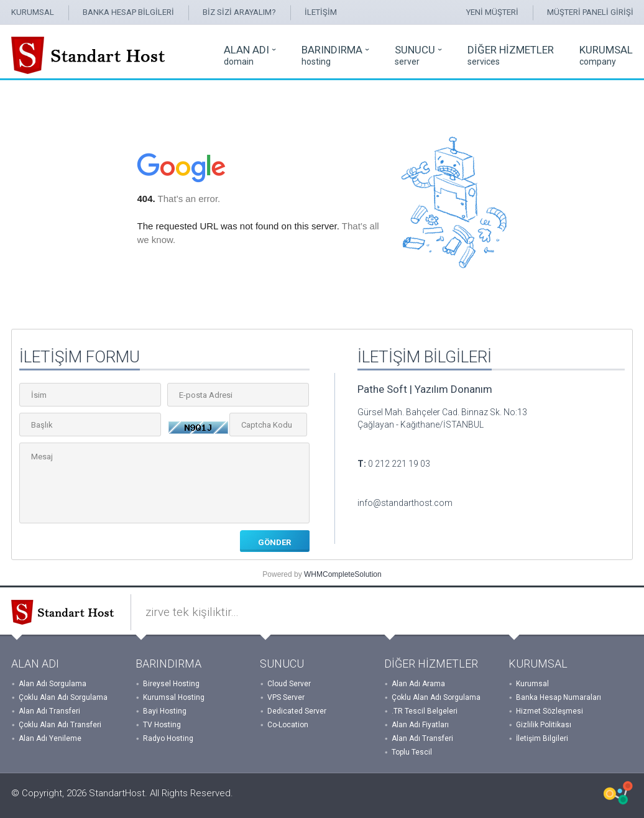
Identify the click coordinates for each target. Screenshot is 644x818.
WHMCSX (618, 793)
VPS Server (286, 697)
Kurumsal (532, 684)
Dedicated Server (297, 711)
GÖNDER (274, 542)
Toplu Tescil (412, 752)
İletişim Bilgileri (542, 738)
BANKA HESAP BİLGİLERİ (128, 12)
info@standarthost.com (405, 503)
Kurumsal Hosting (174, 697)
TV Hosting (162, 725)
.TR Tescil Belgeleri (425, 711)
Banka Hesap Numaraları (559, 697)
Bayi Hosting (165, 711)
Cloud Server (289, 684)
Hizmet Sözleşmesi (550, 711)
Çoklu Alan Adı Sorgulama (63, 697)
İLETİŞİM (321, 12)
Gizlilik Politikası (544, 725)
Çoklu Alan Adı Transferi (60, 725)
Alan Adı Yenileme (50, 738)
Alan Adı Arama (418, 684)
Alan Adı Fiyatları (420, 725)
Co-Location (288, 725)
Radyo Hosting (168, 738)
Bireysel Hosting (171, 684)
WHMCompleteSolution (343, 574)
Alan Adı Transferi (49, 711)
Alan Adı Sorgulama (53, 684)
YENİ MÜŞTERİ (492, 12)
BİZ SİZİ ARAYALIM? (239, 12)
